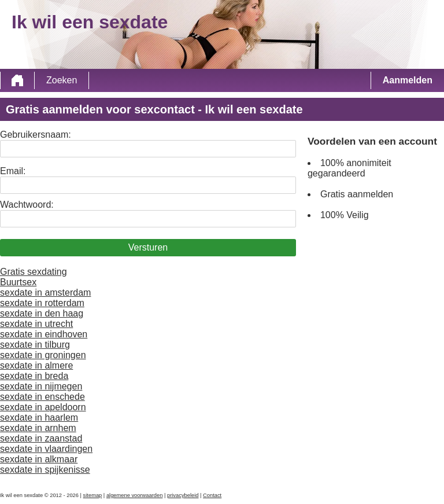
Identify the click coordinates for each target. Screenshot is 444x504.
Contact (212, 495)
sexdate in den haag (42, 313)
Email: (13, 171)
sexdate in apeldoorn (43, 407)
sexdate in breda (34, 376)
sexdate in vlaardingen (46, 449)
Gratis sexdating (34, 272)
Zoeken (62, 80)
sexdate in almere (36, 365)
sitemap (93, 495)
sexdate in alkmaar (39, 459)
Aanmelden (408, 80)
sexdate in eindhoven (44, 334)
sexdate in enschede (42, 397)
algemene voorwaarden (135, 495)
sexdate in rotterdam (42, 303)
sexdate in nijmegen (41, 386)
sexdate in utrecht (36, 324)
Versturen (148, 247)
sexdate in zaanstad (41, 438)
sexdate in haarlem (39, 417)
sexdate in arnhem (38, 428)
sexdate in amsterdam (45, 293)
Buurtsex (18, 282)
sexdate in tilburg (35, 345)
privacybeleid (183, 495)
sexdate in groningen (43, 355)
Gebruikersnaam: (36, 135)
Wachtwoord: (27, 205)
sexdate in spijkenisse (45, 470)
